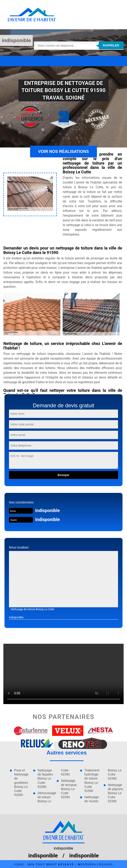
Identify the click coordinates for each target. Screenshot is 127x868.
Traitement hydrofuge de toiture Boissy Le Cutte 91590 (92, 781)
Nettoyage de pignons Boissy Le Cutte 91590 (116, 793)
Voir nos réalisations (63, 152)
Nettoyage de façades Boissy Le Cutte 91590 (45, 778)
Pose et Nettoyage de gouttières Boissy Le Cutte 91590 (21, 783)
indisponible (16, 40)
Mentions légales (95, 864)
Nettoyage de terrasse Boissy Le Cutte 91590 (69, 789)
